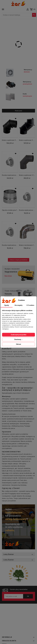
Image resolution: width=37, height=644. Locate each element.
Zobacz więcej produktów (19, 260)
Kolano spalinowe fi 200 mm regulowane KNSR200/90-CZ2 (10, 140)
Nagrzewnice (11, 272)
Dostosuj (19, 339)
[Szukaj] (19, 15)
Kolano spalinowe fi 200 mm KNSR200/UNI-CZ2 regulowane (27, 140)
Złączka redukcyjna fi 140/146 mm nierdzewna (10, 210)
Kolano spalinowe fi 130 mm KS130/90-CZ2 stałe (27, 175)
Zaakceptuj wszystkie (19, 335)
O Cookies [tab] (30, 305)
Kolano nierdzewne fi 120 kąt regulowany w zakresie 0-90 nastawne (27, 245)
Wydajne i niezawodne (12, 269)
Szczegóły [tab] (18, 305)
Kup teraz (8, 276)
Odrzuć (18, 344)
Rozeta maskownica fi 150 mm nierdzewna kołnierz (27, 210)
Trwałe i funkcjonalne (12, 291)
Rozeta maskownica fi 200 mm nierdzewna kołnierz (10, 175)
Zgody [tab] (7, 305)
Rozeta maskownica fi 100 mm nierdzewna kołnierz (10, 245)
